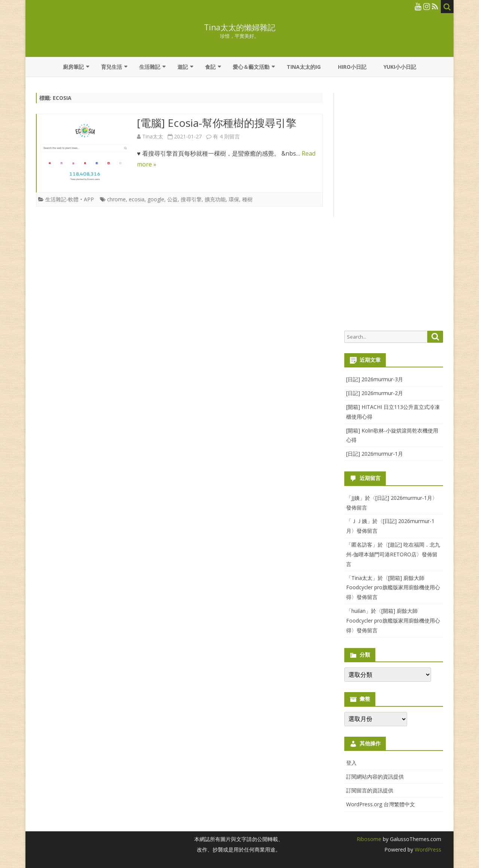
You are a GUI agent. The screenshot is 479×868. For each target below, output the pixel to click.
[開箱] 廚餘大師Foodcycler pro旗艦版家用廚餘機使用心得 (393, 588)
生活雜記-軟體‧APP (70, 199)
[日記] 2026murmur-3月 (375, 379)
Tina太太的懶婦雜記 (240, 27)
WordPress (427, 849)
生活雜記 (150, 67)
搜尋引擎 (191, 199)
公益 (173, 199)
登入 (351, 763)
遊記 (183, 67)
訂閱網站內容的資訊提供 (375, 777)
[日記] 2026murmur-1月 (375, 454)
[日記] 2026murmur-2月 (375, 393)
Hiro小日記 (352, 67)
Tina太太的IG (304, 67)
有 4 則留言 (226, 136)
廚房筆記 (73, 67)
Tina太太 (153, 136)
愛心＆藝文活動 (251, 67)
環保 (234, 199)
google (156, 199)
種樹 (247, 199)
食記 (210, 67)
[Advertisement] (394, 208)
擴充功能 (215, 199)
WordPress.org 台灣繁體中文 (381, 804)
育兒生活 (112, 67)
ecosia (137, 199)
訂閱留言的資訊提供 (370, 790)
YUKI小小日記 (400, 67)
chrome (116, 199)
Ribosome (369, 839)
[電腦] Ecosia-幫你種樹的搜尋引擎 (217, 123)
